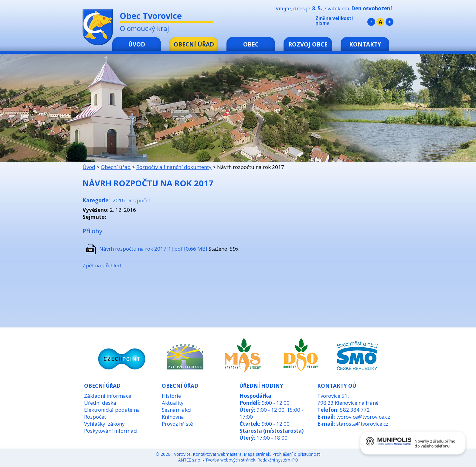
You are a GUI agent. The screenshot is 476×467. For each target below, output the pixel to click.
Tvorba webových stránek (230, 460)
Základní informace (108, 396)
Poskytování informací (111, 431)
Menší (371, 22)
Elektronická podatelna (112, 410)
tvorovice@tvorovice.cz (363, 417)
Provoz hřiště (177, 424)
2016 (119, 200)
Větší (389, 22)
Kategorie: (96, 200)
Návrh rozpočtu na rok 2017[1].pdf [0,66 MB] (153, 248)
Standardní (380, 22)
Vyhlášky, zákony (104, 424)
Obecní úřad (194, 44)
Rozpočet (139, 200)
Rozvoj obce (308, 44)
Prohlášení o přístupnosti (297, 454)
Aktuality (173, 403)
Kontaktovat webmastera (217, 454)
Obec (251, 44)
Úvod (137, 44)
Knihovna (173, 417)
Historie (171, 396)
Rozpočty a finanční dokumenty (174, 167)
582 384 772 (355, 410)
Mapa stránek (257, 454)
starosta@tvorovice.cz (362, 424)
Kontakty (365, 44)
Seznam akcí (177, 410)
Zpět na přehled (102, 265)
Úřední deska (100, 403)
